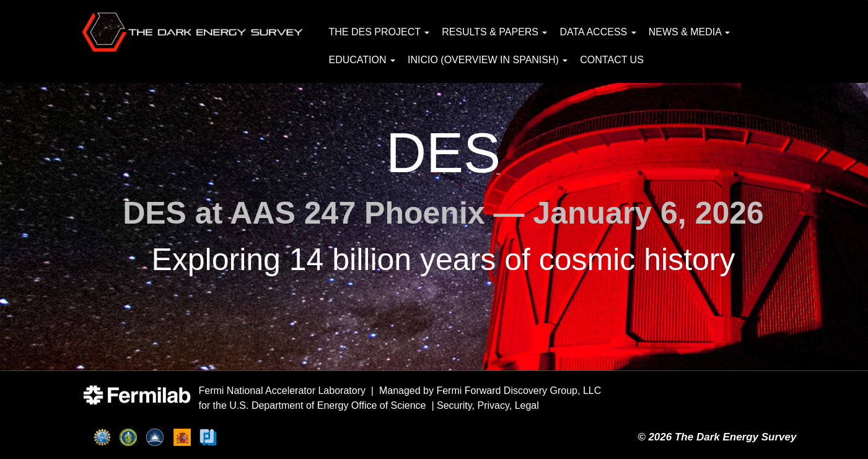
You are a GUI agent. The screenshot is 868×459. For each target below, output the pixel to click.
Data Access (598, 32)
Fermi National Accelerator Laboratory (282, 391)
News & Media (690, 32)
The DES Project (379, 32)
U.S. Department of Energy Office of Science (327, 405)
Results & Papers (494, 32)
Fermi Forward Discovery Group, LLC (519, 391)
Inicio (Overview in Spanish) (488, 60)
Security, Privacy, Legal (488, 405)
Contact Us (612, 60)
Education (362, 60)
